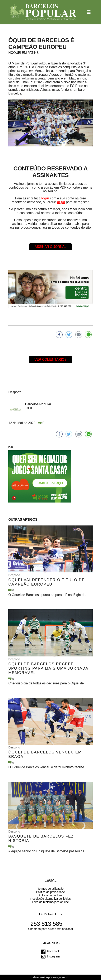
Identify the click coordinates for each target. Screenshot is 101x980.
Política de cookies (50, 895)
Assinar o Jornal (50, 247)
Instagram (53, 956)
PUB (11, 447)
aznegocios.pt (60, 977)
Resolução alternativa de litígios (50, 899)
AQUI (61, 202)
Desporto (14, 575)
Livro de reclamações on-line (50, 902)
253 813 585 (46, 924)
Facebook (53, 951)
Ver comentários (50, 360)
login (45, 198)
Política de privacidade (50, 892)
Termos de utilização (51, 889)
